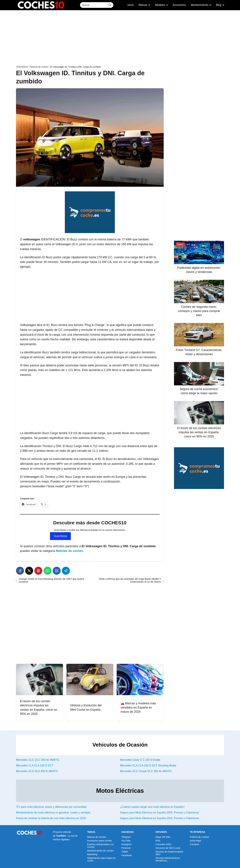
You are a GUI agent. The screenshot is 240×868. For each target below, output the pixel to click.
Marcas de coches (97, 837)
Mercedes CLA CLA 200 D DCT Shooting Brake (148, 765)
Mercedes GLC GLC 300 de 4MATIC (38, 760)
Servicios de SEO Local (168, 848)
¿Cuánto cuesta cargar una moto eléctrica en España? (152, 807)
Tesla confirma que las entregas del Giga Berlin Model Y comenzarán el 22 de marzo (130, 580)
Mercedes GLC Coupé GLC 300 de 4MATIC (146, 771)
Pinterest (126, 848)
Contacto (194, 844)
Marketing (92, 854)
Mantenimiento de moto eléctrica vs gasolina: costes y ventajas (53, 813)
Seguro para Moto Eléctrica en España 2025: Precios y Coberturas (159, 813)
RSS (158, 841)
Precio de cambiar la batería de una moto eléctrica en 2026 (51, 818)
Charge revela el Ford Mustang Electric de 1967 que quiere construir (51, 580)
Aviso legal (195, 841)
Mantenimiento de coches (100, 851)
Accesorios (179, 5)
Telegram (126, 837)
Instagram (126, 844)
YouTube (126, 841)
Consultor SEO (163, 844)
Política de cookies (200, 837)
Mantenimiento (200, 5)
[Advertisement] (120, 39)
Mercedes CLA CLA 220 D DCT (35, 765)
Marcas (143, 5)
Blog (219, 5)
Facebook (126, 855)
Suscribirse (60, 536)
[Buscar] (110, 5)
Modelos (160, 5)
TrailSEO (61, 836)
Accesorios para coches (100, 841)
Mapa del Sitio (163, 837)
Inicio (130, 5)
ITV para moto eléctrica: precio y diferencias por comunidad (51, 807)
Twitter (125, 852)
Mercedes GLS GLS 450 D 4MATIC (37, 771)
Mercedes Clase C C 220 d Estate (140, 760)
